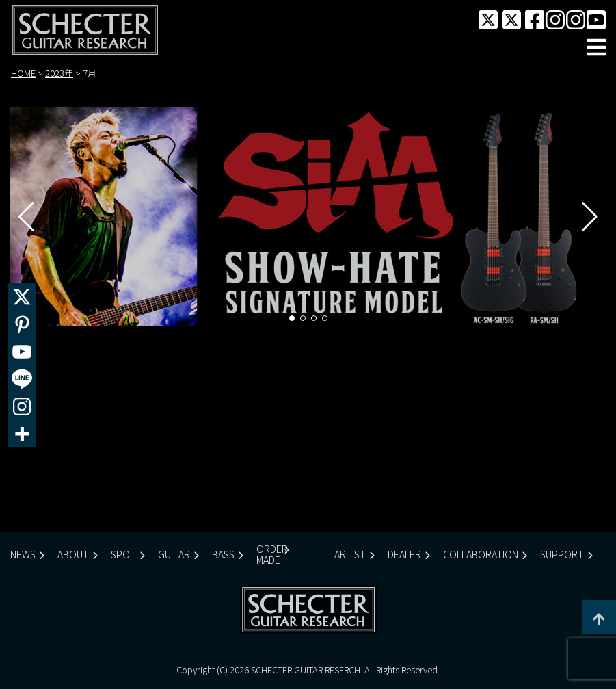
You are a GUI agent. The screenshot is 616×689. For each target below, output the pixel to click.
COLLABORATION (481, 554)
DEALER (404, 554)
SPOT (123, 554)
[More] (22, 434)
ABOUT (73, 554)
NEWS (23, 554)
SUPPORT (562, 554)
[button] (292, 318)
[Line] (22, 379)
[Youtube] (22, 352)
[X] (22, 297)
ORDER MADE (272, 554)
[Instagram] (22, 406)
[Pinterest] (22, 324)
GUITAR (174, 554)
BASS (223, 554)
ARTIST (350, 554)
